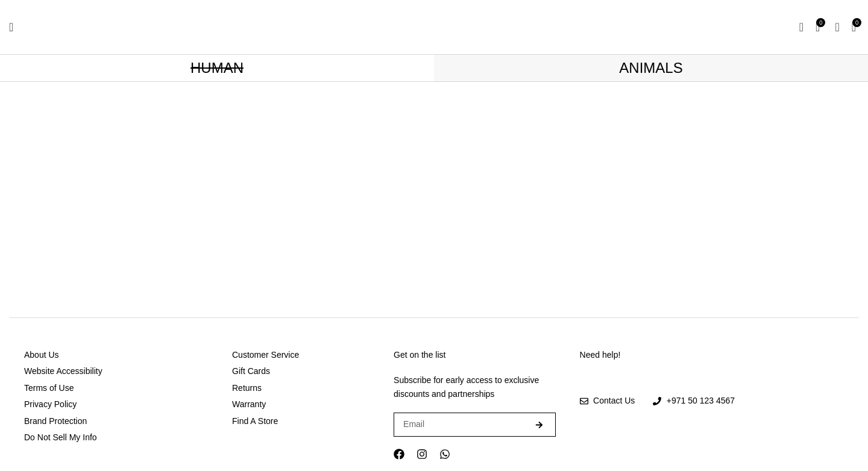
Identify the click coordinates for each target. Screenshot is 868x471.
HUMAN (217, 68)
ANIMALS (651, 68)
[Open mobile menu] (11, 27)
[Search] (801, 27)
